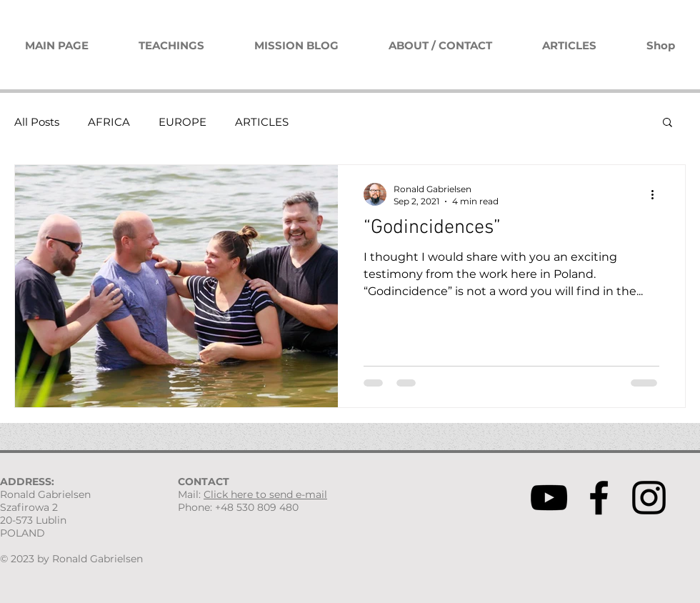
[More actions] (657, 194)
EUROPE (182, 122)
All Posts (37, 122)
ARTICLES (262, 122)
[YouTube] (549, 498)
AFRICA (109, 122)
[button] (667, 123)
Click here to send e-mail (265, 494)
